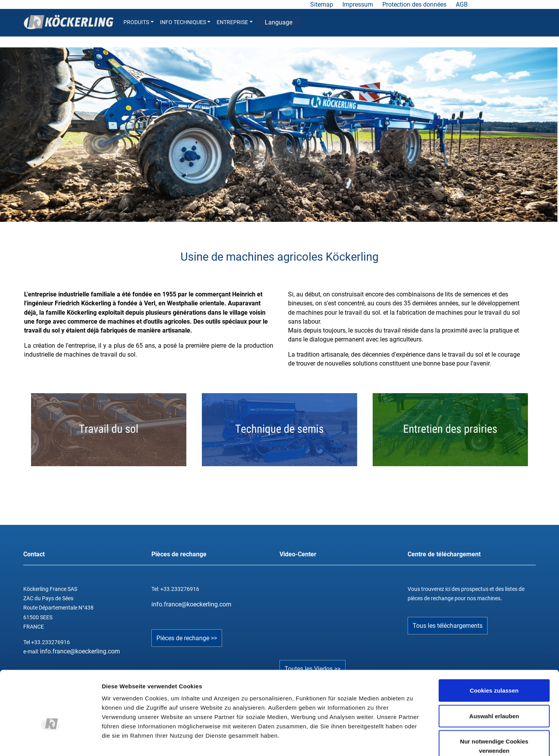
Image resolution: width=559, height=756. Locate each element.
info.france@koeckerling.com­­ (191, 604)
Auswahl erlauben (494, 670)
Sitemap (322, 4)
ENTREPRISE (235, 22)
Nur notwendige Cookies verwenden (494, 700)
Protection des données (414, 4)
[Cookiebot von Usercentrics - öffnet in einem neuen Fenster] (50, 741)
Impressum (358, 4)
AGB (462, 4)
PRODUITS (139, 22)
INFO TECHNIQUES (185, 22)
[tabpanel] (279, 134)
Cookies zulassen (494, 645)
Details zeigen (413, 741)
